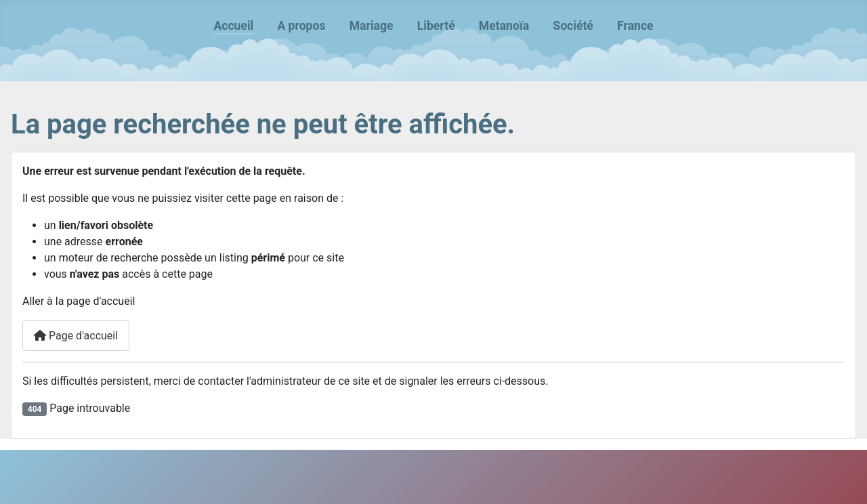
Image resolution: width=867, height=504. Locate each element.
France (635, 26)
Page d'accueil (76, 336)
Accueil (233, 26)
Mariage (372, 26)
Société (573, 26)
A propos (301, 26)
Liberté (436, 26)
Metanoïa (504, 26)
